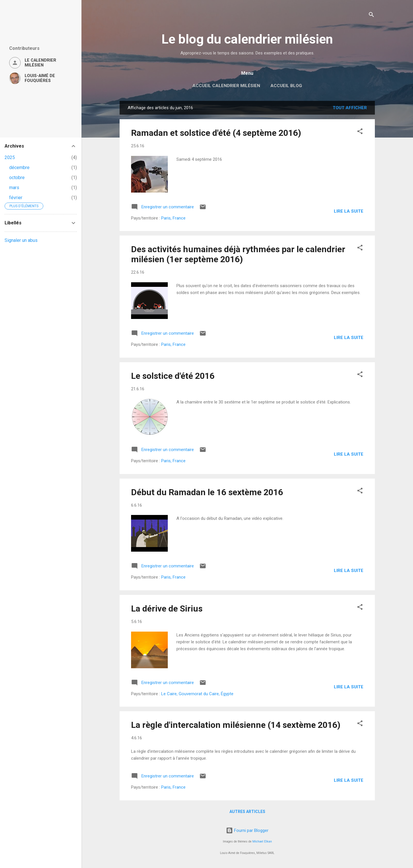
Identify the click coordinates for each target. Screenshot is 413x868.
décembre (19, 167)
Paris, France (173, 218)
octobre (17, 178)
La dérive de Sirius (167, 609)
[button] (360, 132)
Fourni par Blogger (247, 830)
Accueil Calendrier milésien (226, 86)
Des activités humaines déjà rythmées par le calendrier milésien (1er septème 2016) (238, 254)
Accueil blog (286, 86)
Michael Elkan (262, 841)
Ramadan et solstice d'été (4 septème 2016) (216, 133)
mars (14, 188)
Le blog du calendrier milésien (247, 39)
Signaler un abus (21, 240)
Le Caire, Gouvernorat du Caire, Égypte (197, 694)
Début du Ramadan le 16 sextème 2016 (207, 492)
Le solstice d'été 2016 (173, 376)
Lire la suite (349, 211)
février (16, 198)
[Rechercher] (371, 16)
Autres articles (247, 812)
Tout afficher (350, 108)
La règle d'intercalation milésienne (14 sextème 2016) (236, 725)
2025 (10, 157)
